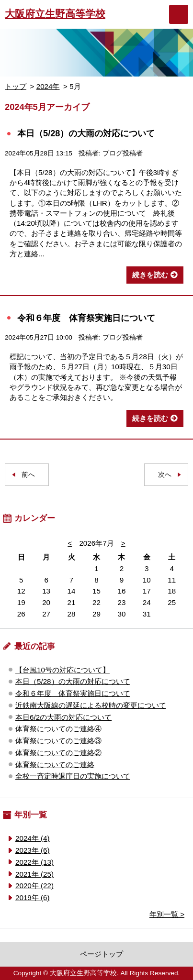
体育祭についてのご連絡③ (58, 741)
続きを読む (150, 275)
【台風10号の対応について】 (62, 670)
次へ (165, 475)
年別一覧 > (167, 914)
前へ (28, 475)
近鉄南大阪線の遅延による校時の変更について (91, 705)
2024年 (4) (33, 838)
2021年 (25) (34, 874)
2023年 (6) (33, 850)
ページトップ (102, 954)
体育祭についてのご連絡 (55, 765)
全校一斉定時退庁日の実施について (73, 776)
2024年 (48, 86)
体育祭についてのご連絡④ (58, 729)
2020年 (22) (34, 886)
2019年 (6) (33, 897)
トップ (16, 86)
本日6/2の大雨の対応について (63, 717)
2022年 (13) (34, 862)
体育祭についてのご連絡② (58, 753)
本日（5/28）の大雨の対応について (86, 133)
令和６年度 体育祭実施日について (86, 318)
